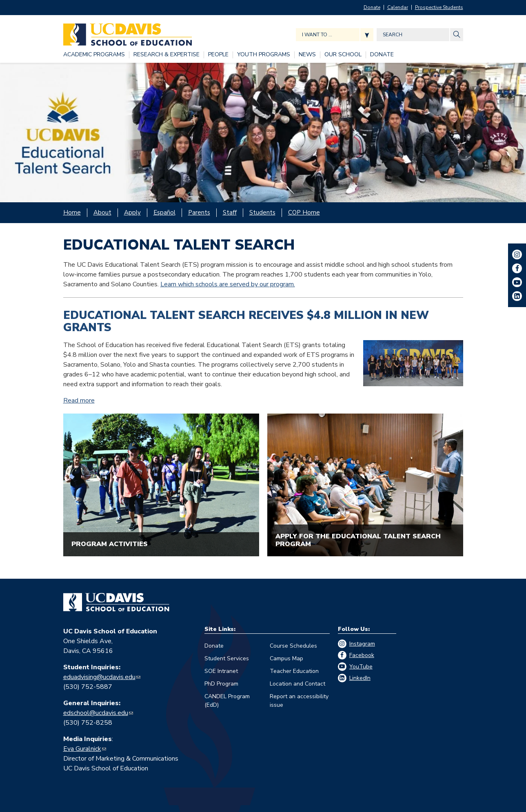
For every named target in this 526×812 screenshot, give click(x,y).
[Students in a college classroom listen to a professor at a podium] (365, 485)
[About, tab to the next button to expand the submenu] (102, 213)
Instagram (362, 644)
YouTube (361, 667)
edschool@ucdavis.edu (96, 713)
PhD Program (221, 684)
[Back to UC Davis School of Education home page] (128, 32)
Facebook (362, 655)
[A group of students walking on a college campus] (161, 485)
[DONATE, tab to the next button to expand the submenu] (382, 55)
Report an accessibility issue (299, 701)
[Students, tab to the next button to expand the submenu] (262, 213)
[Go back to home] (116, 602)
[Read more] (413, 363)
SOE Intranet (221, 671)
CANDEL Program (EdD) (227, 701)
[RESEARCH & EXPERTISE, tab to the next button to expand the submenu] (166, 55)
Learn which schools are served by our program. (228, 284)
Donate (372, 7)
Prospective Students (439, 7)
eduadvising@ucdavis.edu (99, 677)
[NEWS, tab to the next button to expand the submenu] (307, 55)
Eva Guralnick (82, 749)
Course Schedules (293, 646)
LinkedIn (360, 678)
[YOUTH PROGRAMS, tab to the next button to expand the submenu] (264, 55)
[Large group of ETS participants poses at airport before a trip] (263, 133)
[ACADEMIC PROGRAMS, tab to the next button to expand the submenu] (94, 55)
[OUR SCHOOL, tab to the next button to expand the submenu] (343, 55)
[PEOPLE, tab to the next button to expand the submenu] (218, 55)
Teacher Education (294, 671)
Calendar (398, 7)
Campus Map (286, 658)
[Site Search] (457, 35)
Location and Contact (297, 684)
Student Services (227, 658)
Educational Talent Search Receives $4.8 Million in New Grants (246, 322)
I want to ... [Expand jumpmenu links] (317, 35)
